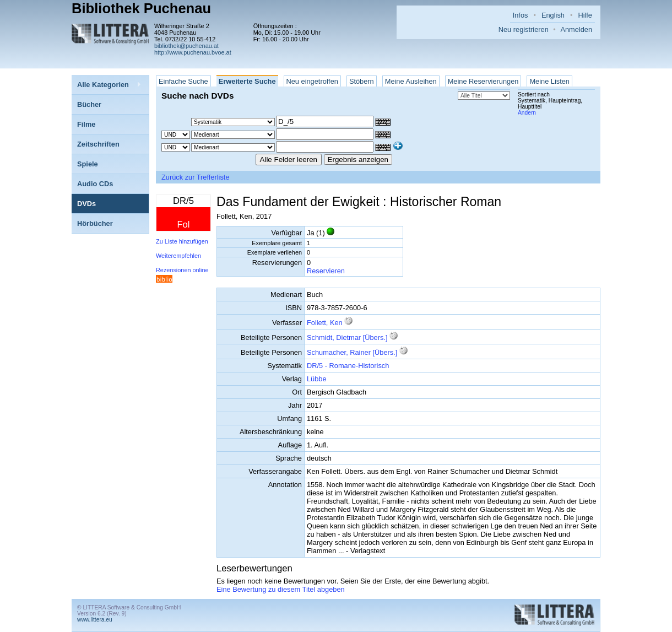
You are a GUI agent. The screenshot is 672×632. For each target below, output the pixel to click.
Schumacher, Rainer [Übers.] (352, 352)
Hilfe (585, 15)
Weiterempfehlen (178, 256)
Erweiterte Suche (247, 81)
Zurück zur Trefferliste (196, 177)
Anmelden (576, 29)
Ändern (527, 113)
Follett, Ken (325, 323)
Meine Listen (549, 81)
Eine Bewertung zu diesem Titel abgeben (281, 589)
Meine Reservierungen (483, 81)
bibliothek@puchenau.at (186, 46)
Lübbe (317, 379)
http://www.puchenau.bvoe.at (193, 52)
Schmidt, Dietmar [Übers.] (347, 337)
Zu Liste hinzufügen (182, 241)
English (553, 15)
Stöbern (362, 81)
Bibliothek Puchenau (141, 8)
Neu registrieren (524, 29)
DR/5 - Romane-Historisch (348, 366)
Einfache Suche (183, 81)
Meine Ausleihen (411, 81)
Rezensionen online (182, 270)
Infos (521, 15)
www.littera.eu (95, 620)
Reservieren (326, 271)
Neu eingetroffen (312, 81)
